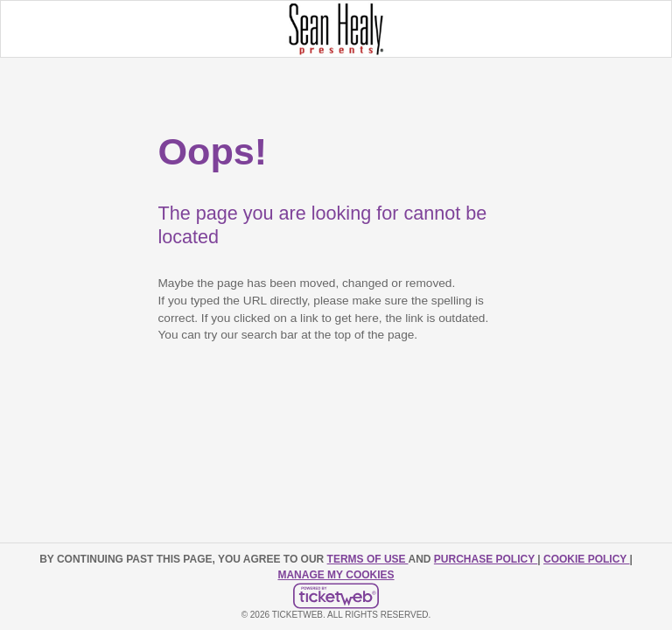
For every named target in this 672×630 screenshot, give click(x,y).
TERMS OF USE (368, 559)
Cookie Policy (586, 559)
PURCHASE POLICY (486, 559)
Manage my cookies (336, 575)
